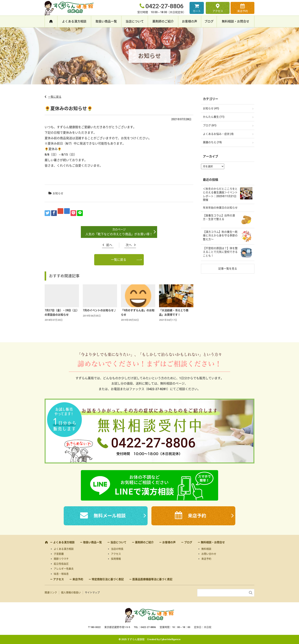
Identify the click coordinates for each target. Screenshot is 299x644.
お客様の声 (190, 21)
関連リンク (51, 592)
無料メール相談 (110, 516)
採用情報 (116, 559)
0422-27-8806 (164, 6)
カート (197, 11)
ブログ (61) (210, 125)
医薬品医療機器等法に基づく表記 (152, 579)
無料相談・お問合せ (236, 21)
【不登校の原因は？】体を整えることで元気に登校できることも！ (220, 252)
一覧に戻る (55, 97)
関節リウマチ (61, 559)
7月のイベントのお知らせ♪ (100, 310)
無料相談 (206, 549)
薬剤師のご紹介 (163, 21)
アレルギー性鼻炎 (64, 569)
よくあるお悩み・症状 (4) (218, 134)
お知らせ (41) (211, 108)
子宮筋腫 (59, 554)
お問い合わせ (209, 554)
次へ (129, 245)
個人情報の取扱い (71, 592)
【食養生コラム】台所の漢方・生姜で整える (219, 217)
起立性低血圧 (61, 564)
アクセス (218, 11)
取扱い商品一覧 (106, 21)
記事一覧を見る (228, 269)
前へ (109, 245)
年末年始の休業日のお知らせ (220, 208)
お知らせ (58, 193)
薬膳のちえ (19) (212, 142)
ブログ (209, 21)
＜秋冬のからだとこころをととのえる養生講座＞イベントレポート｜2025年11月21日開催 (220, 194)
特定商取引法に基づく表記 (108, 579)
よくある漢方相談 (74, 21)
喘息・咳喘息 (61, 574)
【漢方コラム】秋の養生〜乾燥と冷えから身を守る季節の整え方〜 (220, 236)
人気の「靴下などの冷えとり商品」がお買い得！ (119, 234)
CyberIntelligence (170, 639)
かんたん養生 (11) (214, 117)
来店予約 (243, 11)
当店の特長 (117, 549)
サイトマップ (92, 592)
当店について (135, 21)
